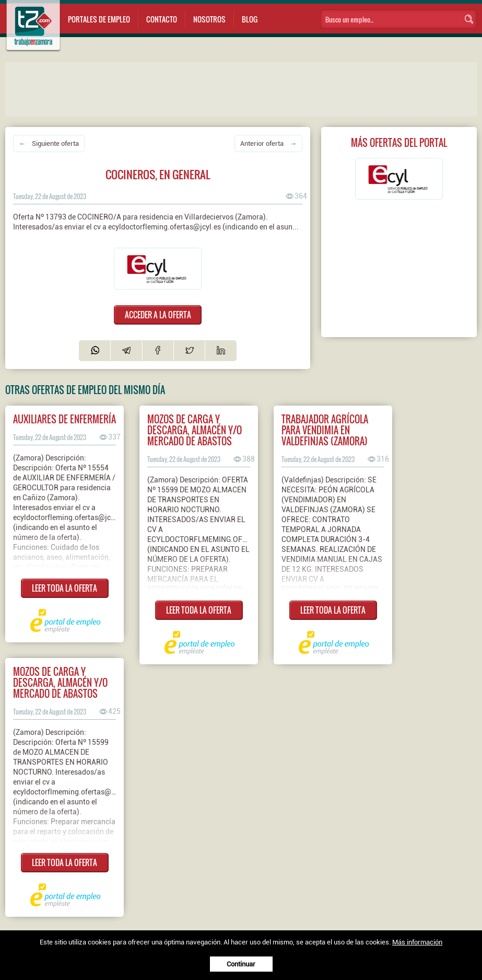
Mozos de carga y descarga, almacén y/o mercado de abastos (195, 430)
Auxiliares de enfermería (64, 419)
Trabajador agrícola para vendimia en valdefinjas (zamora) (325, 430)
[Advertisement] (214, 88)
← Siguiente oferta (49, 143)
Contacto (162, 19)
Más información (417, 942)
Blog (250, 19)
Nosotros (209, 19)
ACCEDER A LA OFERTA (158, 315)
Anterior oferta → (268, 143)
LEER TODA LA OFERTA (64, 588)
